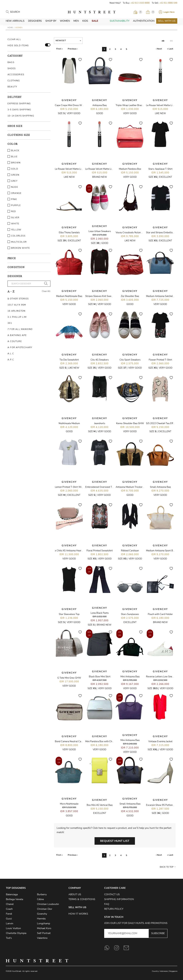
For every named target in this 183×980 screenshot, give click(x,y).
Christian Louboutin (48, 904)
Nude (13, 187)
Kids (85, 21)
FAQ (107, 904)
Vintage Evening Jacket (160, 741)
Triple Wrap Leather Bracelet (131, 105)
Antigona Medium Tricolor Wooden (134, 487)
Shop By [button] (51, 21)
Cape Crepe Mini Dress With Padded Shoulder (79, 105)
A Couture (15, 341)
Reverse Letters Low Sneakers (162, 677)
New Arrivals (15, 21)
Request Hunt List (115, 841)
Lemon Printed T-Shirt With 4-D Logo (75, 487)
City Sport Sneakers (130, 360)
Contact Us (112, 894)
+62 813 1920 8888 (140, 3)
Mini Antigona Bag (130, 677)
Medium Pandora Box (130, 169)
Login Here (169, 12)
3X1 (10, 323)
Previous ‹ (73, 49)
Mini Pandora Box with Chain (100, 741)
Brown (14, 163)
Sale (95, 21)
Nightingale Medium (69, 423)
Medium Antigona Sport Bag (161, 551)
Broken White (19, 248)
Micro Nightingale (69, 804)
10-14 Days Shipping (21, 116)
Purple (14, 205)
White (13, 224)
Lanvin (10, 923)
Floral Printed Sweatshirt (100, 551)
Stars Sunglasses (130, 614)
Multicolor (17, 242)
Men (76, 21)
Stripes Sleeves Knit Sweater (100, 296)
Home (10, 28)
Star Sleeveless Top (69, 614)
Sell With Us (167, 21)
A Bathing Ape (17, 335)
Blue (13, 157)
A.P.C (11, 360)
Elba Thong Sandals (69, 233)
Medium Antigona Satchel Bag (162, 296)
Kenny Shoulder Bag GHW (130, 423)
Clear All (14, 39)
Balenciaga (12, 894)
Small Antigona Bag (160, 487)
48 (163, 41)
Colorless (16, 236)
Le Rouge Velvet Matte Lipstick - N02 (75, 169)
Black (13, 151)
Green (13, 175)
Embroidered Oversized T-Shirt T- (103, 487)
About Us (75, 894)
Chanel (10, 904)
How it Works (78, 914)
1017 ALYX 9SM (17, 305)
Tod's (9, 938)
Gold (13, 169)
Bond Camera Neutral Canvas (70, 741)
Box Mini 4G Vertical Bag (100, 805)
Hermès (41, 919)
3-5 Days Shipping (19, 110)
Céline (40, 899)
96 (171, 41)
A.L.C (11, 354)
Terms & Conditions (82, 899)
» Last (170, 49)
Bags (11, 62)
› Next (159, 49)
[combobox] (68, 41)
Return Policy (114, 909)
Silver (13, 218)
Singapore (173, 971)
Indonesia (164, 971)
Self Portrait (44, 933)
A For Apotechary (20, 347)
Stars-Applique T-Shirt (160, 169)
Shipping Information (119, 899)
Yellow (14, 230)
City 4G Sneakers (100, 360)
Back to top (167, 867)
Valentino (42, 938)
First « (59, 49)
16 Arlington (16, 311)
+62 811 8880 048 (168, 3)
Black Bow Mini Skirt (100, 677)
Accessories (16, 75)
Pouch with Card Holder (160, 614)
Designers (35, 21)
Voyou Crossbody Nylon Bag (131, 233)
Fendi (9, 914)
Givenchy (69, 100)
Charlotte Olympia (16, 933)
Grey (13, 181)
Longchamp (44, 923)
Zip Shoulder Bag (130, 296)
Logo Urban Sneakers (100, 231)
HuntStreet (92, 12)
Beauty (12, 87)
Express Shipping (19, 104)
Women (65, 21)
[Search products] (26, 12)
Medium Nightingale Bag (69, 296)
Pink (12, 199)
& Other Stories (18, 299)
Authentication (144, 21)
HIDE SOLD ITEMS (18, 46)
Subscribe (158, 933)
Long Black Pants (100, 613)
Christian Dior (45, 909)
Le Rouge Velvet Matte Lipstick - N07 (105, 169)
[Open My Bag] (150, 12)
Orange (14, 193)
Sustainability (120, 21)
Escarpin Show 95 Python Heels (163, 805)
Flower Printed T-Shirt (160, 360)
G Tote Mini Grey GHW (69, 678)
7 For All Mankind (20, 329)
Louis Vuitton (13, 928)
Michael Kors (44, 928)
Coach (9, 909)
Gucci (9, 919)
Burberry (42, 894)
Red (12, 211)
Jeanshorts (100, 423)
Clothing (14, 81)
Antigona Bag (100, 105)
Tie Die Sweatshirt (69, 360)
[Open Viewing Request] (138, 12)
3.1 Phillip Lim (17, 317)
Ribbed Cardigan (130, 551)
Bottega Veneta (14, 899)
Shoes (12, 68)
